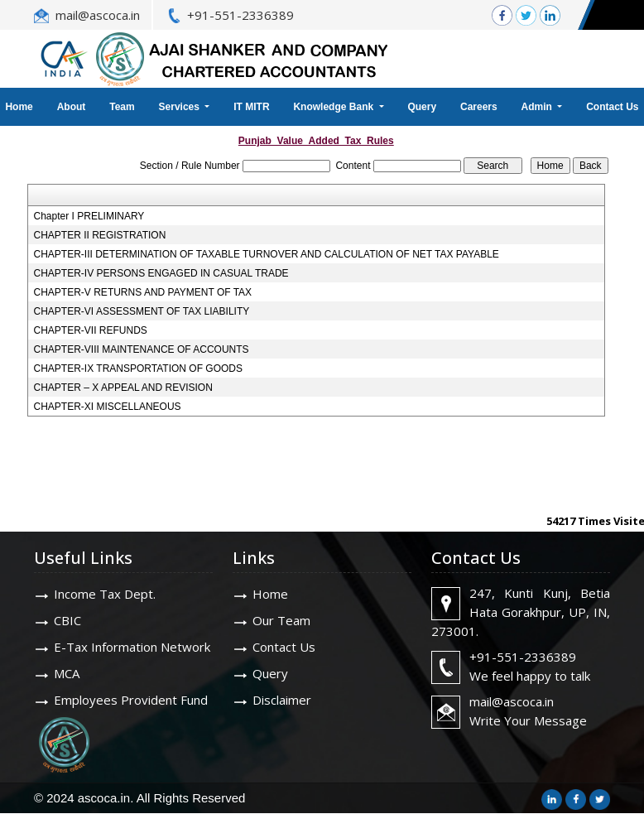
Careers (479, 107)
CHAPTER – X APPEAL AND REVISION (123, 388)
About (72, 107)
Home (270, 594)
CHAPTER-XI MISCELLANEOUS (108, 407)
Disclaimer (282, 700)
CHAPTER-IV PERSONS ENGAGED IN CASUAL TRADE (161, 273)
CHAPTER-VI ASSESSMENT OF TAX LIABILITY (142, 311)
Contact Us (284, 647)
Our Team (281, 620)
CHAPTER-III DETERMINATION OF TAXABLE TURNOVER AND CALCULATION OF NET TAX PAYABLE (267, 254)
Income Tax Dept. (105, 594)
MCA (67, 673)
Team (122, 107)
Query (422, 107)
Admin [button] (538, 107)
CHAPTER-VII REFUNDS (91, 330)
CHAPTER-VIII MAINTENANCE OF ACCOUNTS (142, 349)
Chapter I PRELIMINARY (89, 216)
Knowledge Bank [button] (334, 107)
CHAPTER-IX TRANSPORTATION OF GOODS (138, 368)
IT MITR (251, 107)
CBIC (67, 620)
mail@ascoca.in (98, 15)
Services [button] (181, 107)
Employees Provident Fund (131, 700)
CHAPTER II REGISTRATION (100, 235)
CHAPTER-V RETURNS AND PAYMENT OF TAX (143, 292)
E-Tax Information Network (132, 647)
